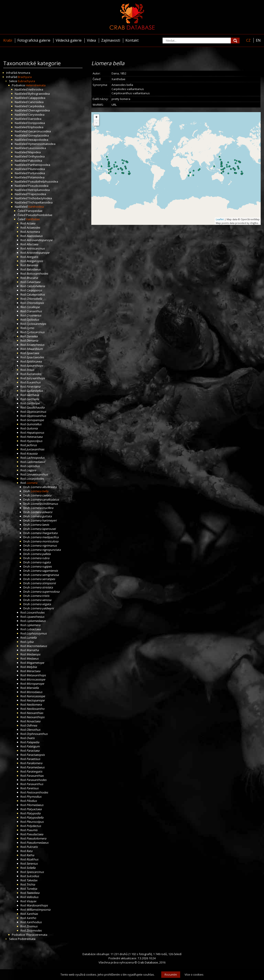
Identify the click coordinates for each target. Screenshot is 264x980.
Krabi (8, 40)
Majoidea (34, 152)
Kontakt (132, 40)
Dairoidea (35, 119)
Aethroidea (36, 89)
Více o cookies (194, 974)
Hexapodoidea (38, 140)
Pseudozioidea (38, 186)
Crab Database (148, 962)
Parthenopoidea (39, 165)
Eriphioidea (36, 127)
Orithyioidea (36, 156)
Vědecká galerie (69, 40)
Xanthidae (33, 219)
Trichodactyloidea (40, 198)
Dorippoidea (37, 123)
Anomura (24, 73)
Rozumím (171, 974)
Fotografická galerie (34, 40)
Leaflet (220, 219)
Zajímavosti (111, 40)
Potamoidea (36, 177)
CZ (248, 40)
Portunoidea (37, 173)
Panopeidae (34, 211)
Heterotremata (36, 85)
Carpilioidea (36, 106)
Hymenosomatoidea (42, 144)
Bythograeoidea (39, 94)
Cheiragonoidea (39, 110)
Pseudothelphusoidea (43, 181)
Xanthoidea (36, 207)
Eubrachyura (26, 81)
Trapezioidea (37, 194)
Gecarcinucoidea (39, 131)
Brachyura (25, 77)
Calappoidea (37, 98)
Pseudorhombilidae (39, 215)
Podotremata (27, 939)
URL (114, 105)
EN (258, 40)
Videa (91, 40)
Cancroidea (36, 102)
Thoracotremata (37, 935)
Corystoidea (36, 115)
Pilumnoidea (37, 169)
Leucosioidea (37, 148)
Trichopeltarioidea (40, 202)
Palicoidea (35, 161)
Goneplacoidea (38, 135)
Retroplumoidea (39, 190)
